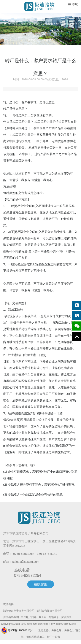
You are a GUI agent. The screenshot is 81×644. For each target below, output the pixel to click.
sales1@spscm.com (26, 562)
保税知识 (48, 24)
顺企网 (43, 617)
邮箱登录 (54, 617)
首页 (23, 24)
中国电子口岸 (29, 617)
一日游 (20, 219)
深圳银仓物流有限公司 (49, 611)
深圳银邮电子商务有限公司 (19, 611)
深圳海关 (66, 617)
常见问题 (34, 24)
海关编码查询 (11, 617)
